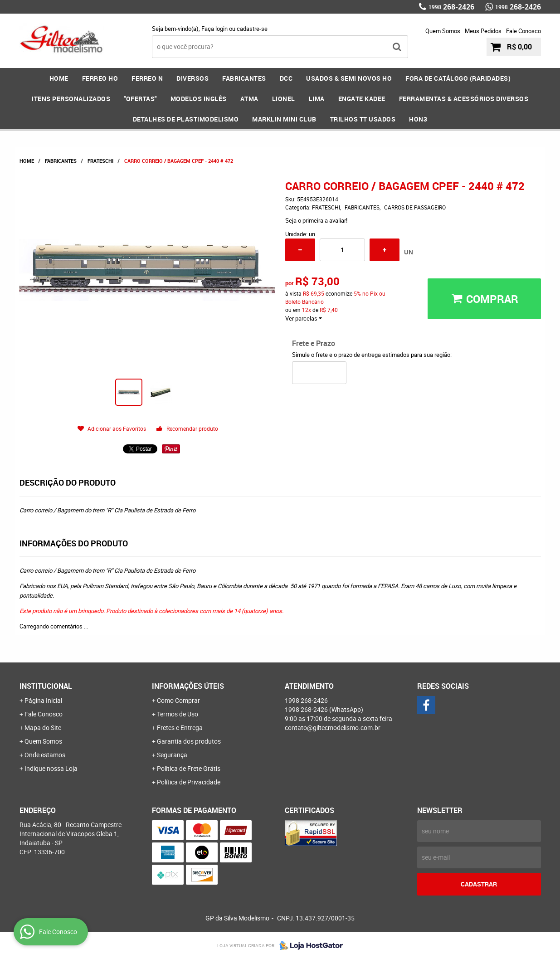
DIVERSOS (192, 78)
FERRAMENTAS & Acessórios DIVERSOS (464, 99)
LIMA (317, 99)
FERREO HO (100, 78)
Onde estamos (45, 755)
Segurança (172, 755)
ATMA (249, 99)
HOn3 (418, 119)
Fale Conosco (523, 31)
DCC (286, 78)
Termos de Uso (178, 714)
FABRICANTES (244, 78)
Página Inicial (43, 700)
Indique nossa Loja (51, 768)
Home (59, 78)
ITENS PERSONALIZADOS (71, 99)
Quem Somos (443, 31)
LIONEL (284, 99)
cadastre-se (252, 29)
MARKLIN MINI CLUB (284, 119)
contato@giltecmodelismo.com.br (333, 728)
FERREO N (147, 78)
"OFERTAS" (140, 99)
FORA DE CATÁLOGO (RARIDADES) (458, 78)
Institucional (46, 686)
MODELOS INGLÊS (199, 99)
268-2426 (451, 7)
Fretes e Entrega (180, 728)
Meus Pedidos (483, 31)
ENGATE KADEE (362, 99)
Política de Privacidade (189, 782)
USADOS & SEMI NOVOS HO (349, 78)
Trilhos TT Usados (363, 119)
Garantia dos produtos (189, 741)
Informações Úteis (188, 686)
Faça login (214, 29)
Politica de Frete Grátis (189, 768)
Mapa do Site (43, 728)
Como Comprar (178, 700)
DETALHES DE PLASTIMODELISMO (186, 119)
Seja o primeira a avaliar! (316, 220)
